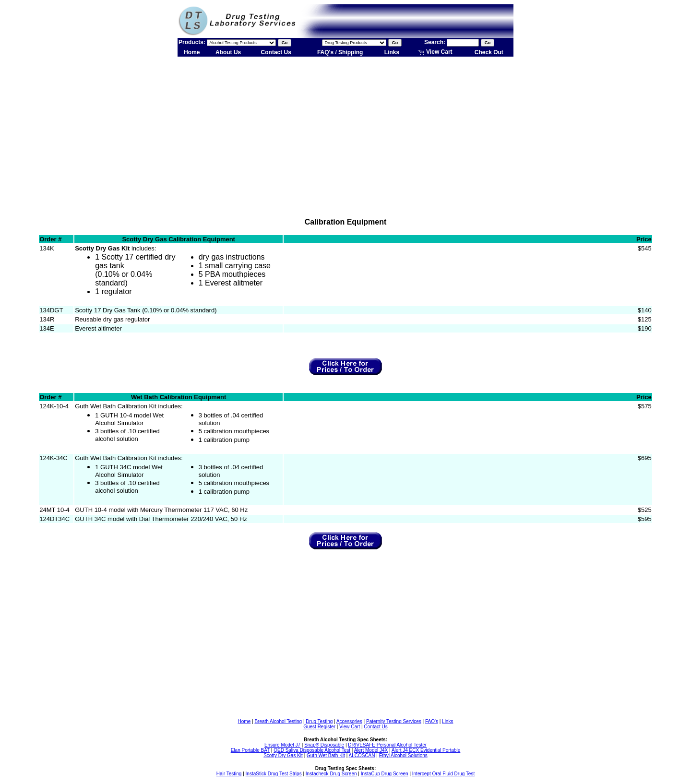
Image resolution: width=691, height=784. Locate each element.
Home (192, 52)
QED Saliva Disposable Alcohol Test (312, 750)
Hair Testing (229, 774)
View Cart (435, 52)
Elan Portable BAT (250, 750)
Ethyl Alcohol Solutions (403, 755)
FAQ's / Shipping (340, 52)
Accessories (349, 721)
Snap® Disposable (324, 745)
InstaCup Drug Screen (385, 774)
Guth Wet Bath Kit (326, 755)
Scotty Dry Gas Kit (283, 755)
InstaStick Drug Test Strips (274, 774)
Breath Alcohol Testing (278, 721)
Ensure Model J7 (282, 745)
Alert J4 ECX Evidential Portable (426, 750)
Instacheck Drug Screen (331, 774)
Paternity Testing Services (394, 721)
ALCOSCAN (362, 755)
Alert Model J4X (371, 750)
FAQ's (432, 721)
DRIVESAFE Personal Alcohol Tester (387, 745)
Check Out (489, 52)
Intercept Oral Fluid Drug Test (443, 774)
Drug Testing (319, 721)
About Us (228, 52)
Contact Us (276, 52)
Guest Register (319, 727)
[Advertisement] (345, 133)
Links (392, 52)
